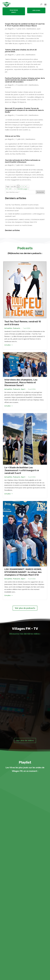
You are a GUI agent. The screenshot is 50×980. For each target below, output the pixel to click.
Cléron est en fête (13, 136)
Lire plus (8, 344)
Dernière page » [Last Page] (23, 188)
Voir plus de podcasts (25, 607)
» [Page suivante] (15, 188)
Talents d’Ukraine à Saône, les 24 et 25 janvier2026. (22, 50)
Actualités (8, 328)
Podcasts (8, 87)
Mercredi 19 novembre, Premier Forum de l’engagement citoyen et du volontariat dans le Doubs (25, 110)
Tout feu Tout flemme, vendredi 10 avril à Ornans (22, 204)
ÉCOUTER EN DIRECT (14, 11)
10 (7, 188)
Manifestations (31, 29)
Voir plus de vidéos (25, 740)
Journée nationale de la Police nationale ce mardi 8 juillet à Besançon (24, 160)
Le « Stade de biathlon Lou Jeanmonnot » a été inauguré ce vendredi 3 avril (22, 470)
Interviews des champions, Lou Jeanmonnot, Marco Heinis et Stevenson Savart (21, 382)
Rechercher (40, 191)
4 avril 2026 (32, 388)
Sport (39, 29)
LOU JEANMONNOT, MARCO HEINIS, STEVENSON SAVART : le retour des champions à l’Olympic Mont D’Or (23, 571)
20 (10, 188)
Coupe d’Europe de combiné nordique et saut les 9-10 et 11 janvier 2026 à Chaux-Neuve (25, 25)
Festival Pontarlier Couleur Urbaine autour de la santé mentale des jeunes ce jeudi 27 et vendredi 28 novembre (25, 80)
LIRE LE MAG (36, 10)
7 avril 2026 (27, 328)
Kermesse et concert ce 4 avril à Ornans (19, 225)
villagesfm (11, 29)
